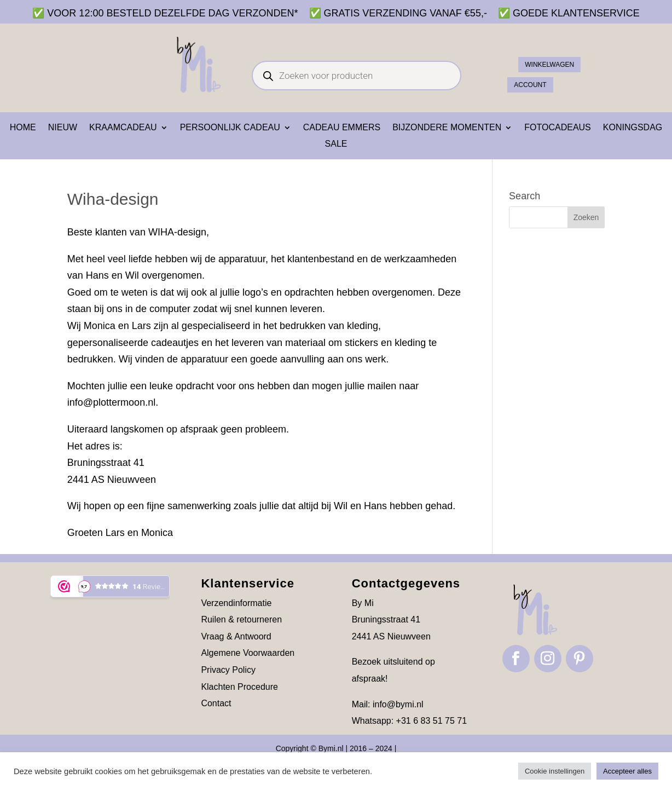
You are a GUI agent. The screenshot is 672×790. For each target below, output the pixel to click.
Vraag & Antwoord (236, 636)
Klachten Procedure (239, 687)
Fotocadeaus (558, 128)
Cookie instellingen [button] (555, 771)
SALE (336, 144)
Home (23, 128)
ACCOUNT (538, 82)
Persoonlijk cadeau (230, 128)
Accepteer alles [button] (627, 771)
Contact (216, 703)
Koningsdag (633, 128)
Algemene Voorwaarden (248, 653)
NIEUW (63, 128)
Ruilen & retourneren (241, 619)
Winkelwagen (560, 58)
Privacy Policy (228, 670)
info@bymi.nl (398, 704)
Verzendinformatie (236, 603)
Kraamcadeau (123, 128)
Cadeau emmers (342, 128)
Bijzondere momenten (447, 128)
